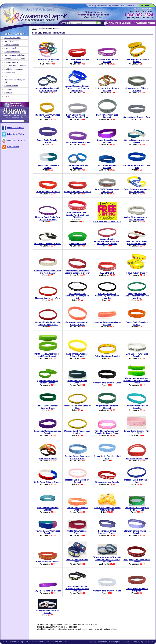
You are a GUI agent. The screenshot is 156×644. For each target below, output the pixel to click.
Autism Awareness (12, 45)
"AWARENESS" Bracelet (48, 59)
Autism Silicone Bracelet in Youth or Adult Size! (48, 89)
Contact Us (133, 5)
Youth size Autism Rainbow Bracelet (107, 89)
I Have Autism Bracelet (137, 273)
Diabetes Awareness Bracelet (77, 192)
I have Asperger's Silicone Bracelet (137, 61)
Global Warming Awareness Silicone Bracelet (137, 218)
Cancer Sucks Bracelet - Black (107, 383)
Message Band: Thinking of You (137, 481)
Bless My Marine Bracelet (48, 562)
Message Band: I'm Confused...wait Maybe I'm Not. (77, 296)
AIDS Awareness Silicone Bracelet (77, 61)
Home (92, 5)
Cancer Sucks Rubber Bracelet (107, 141)
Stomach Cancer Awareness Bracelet (137, 532)
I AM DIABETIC (107, 273)
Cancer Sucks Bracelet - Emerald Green (48, 407)
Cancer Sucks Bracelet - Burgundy (137, 590)
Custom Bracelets (11, 48)
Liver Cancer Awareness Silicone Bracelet (78, 355)
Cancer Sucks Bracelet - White (107, 591)
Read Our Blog (13, 147)
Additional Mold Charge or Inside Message (137, 509)
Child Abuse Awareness (14, 69)
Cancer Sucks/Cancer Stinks (15, 66)
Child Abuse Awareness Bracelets (77, 167)
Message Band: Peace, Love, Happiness (77, 432)
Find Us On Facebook (16, 128)
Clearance (8, 93)
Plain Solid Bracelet (48, 458)
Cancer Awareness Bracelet (77, 142)
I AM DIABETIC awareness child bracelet (107, 190)
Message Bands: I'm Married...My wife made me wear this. (107, 296)
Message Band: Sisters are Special (78, 481)
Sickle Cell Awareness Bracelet (77, 532)
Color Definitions (11, 86)
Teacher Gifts (10, 73)
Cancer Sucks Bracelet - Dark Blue (137, 167)
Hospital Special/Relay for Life (15, 81)
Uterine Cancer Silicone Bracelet (78, 509)
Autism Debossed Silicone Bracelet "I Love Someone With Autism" (78, 88)
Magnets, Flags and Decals (15, 59)
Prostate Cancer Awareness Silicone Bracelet (77, 457)
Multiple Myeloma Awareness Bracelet (137, 561)
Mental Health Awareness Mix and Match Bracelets (48, 355)
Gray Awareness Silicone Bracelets (137, 89)
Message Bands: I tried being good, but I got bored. (48, 323)
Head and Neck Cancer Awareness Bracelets (137, 242)
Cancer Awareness (11, 62)
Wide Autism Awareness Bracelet (77, 561)
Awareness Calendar (120, 23)
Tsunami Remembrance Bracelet (48, 509)
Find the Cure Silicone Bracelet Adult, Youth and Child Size (77, 215)
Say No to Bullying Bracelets (48, 591)
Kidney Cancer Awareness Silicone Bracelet (77, 323)
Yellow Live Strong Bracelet (107, 356)
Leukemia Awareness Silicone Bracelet (107, 323)
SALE (7, 96)
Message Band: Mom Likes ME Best (78, 407)
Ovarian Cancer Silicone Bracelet (137, 407)
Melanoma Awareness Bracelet (78, 382)
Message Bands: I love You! (48, 298)
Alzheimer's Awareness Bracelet (107, 61)
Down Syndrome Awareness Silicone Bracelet (137, 190)
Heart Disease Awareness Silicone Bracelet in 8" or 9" (77, 272)
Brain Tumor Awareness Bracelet (107, 116)
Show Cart (148, 642)
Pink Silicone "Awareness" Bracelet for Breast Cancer (107, 432)
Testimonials (103, 5)
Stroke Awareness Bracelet (107, 482)
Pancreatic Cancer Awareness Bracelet (48, 432)
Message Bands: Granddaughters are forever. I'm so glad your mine (107, 241)
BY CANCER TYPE (13, 38)
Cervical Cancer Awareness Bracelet (137, 141)
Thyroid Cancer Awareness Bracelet (48, 532)
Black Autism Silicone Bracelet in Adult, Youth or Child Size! (77, 589)
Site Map (138, 642)
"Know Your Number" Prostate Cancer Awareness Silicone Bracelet (107, 560)
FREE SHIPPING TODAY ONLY (107, 222)
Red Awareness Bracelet (137, 458)
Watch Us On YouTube (16, 140)
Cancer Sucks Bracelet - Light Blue (107, 457)
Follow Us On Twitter (16, 134)
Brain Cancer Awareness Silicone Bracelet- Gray (78, 116)
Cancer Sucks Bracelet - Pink (137, 431)
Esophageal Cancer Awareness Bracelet (107, 532)
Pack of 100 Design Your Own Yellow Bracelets (107, 509)
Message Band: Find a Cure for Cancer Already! (48, 218)
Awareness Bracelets (12, 52)
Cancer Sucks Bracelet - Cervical (48, 167)
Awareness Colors (146, 23)
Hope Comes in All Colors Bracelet (48, 612)
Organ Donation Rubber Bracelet (107, 407)
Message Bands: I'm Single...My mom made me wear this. (137, 296)
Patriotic (8, 76)
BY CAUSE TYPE (12, 41)
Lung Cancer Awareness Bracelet (137, 355)
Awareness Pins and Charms (15, 55)
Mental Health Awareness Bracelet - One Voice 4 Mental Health (137, 381)
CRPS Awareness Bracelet (48, 192)
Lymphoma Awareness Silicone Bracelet (48, 382)
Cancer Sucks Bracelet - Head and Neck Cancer (48, 272)
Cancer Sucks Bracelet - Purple (48, 141)
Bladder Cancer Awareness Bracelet (48, 116)
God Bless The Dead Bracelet (48, 244)
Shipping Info (118, 5)
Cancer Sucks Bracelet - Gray (137, 117)
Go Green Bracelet (77, 244)
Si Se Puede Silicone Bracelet (48, 482)
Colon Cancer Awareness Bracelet (107, 167)
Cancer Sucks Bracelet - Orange (137, 323)
